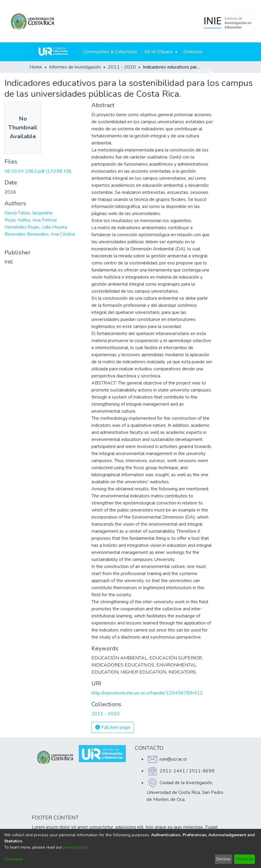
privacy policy (76, 847)
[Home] (53, 52)
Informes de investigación (75, 67)
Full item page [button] (113, 727)
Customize (14, 859)
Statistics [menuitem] (193, 52)
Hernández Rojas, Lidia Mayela (36, 227)
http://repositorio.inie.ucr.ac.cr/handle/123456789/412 (147, 693)
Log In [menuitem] (221, 73)
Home (36, 67)
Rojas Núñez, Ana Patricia (31, 220)
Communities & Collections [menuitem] (110, 52)
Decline (223, 859)
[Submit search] (201, 73)
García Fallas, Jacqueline (29, 213)
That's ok (244, 859)
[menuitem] (160, 52)
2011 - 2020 (122, 67)
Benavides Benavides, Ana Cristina (40, 234)
